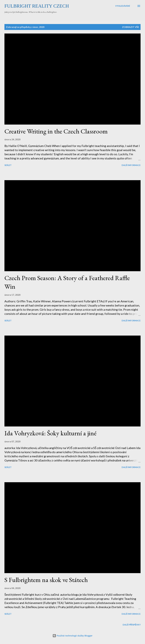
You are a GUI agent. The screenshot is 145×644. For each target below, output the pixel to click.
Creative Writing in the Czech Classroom (56, 131)
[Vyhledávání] (123, 6)
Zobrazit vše (131, 27)
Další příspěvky (132, 625)
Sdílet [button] (8, 165)
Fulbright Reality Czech (37, 6)
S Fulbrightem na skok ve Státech (46, 580)
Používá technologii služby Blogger (72, 636)
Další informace (131, 165)
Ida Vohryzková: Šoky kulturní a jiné (50, 433)
